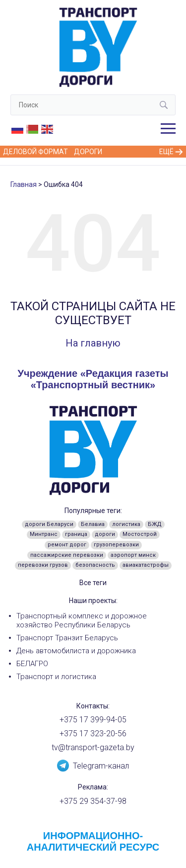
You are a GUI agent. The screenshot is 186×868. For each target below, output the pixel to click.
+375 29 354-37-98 (93, 801)
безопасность (95, 565)
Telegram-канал (93, 765)
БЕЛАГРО (32, 664)
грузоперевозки (116, 545)
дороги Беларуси (49, 524)
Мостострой (140, 534)
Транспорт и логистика (56, 677)
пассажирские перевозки (67, 555)
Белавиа (93, 524)
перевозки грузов (43, 565)
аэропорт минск (133, 555)
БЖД (155, 524)
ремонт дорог (67, 545)
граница (76, 534)
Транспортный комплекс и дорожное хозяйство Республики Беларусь (82, 620)
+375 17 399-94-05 (93, 720)
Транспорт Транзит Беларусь (67, 638)
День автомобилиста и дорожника (76, 651)
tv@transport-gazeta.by (93, 747)
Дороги (88, 152)
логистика (126, 524)
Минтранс (44, 534)
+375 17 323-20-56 (93, 734)
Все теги (93, 583)
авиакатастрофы (146, 565)
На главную (93, 343)
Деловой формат (35, 152)
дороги (105, 534)
